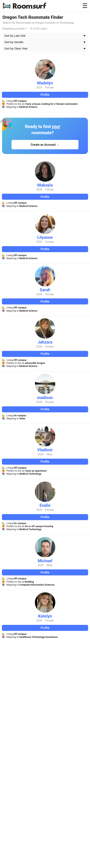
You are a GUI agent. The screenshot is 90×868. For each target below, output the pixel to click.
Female (49, 87)
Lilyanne (45, 237)
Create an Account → (45, 145)
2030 (39, 347)
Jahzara (45, 342)
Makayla (45, 185)
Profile (45, 95)
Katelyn (45, 616)
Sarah (45, 290)
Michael (45, 561)
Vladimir (45, 450)
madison (45, 398)
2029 (39, 87)
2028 (39, 190)
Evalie (45, 505)
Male (50, 454)
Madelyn (45, 83)
